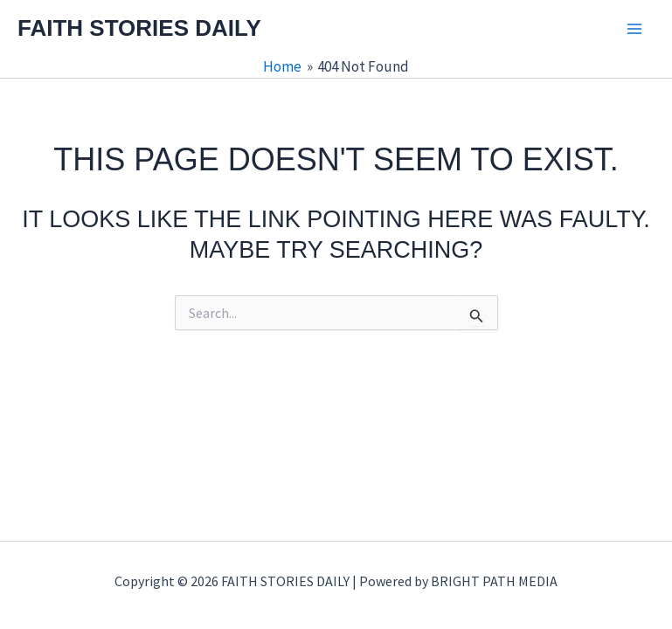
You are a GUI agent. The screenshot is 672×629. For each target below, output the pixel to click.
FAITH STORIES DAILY (139, 28)
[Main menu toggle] (635, 29)
